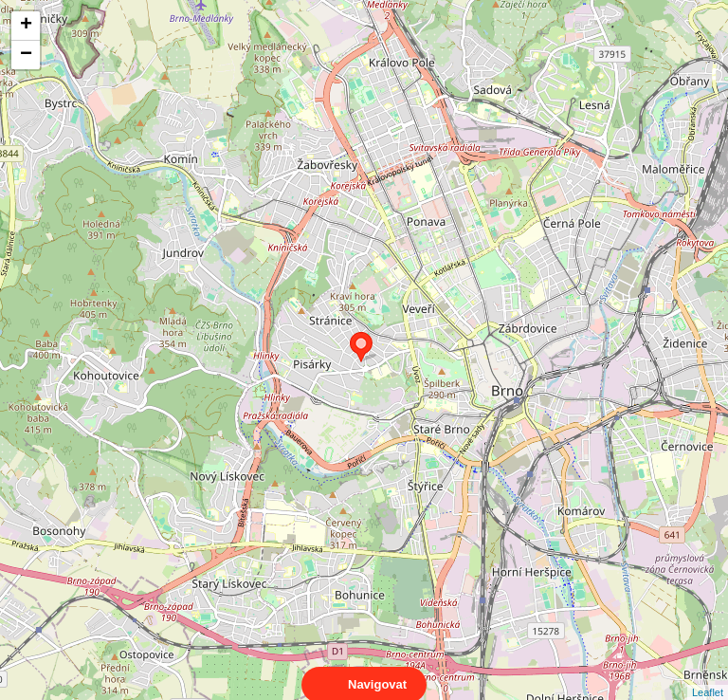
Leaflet (708, 675)
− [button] (26, 55)
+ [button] (26, 26)
